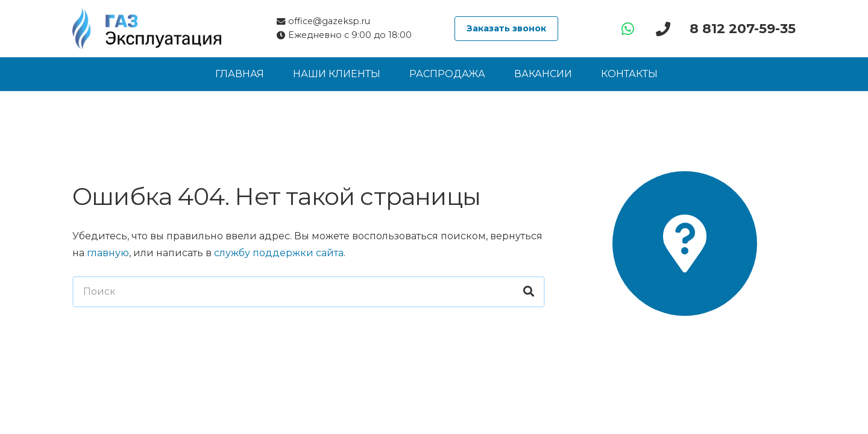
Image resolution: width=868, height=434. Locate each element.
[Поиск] (309, 292)
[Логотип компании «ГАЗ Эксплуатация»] (147, 29)
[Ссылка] (666, 29)
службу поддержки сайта (279, 253)
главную (108, 253)
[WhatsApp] (628, 29)
